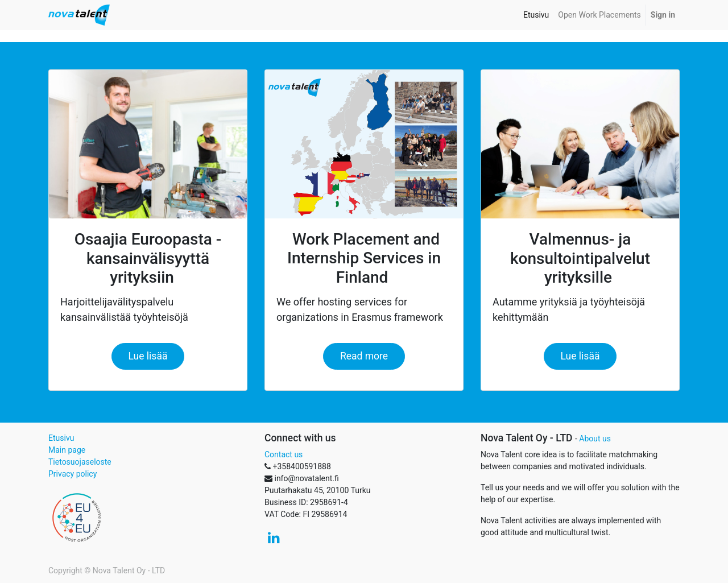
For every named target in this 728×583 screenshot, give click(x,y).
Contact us (284, 454)
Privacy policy (73, 474)
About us (595, 439)
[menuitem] (536, 15)
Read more (364, 356)
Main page (67, 450)
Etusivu (61, 438)
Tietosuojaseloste (80, 462)
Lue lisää (148, 356)
